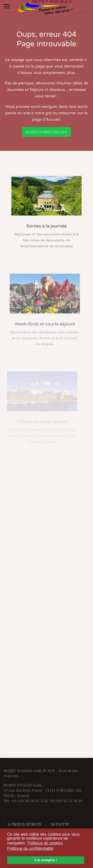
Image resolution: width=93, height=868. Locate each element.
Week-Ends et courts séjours (42, 324)
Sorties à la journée (46, 226)
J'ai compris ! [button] (46, 860)
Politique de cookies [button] (45, 843)
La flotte (60, 824)
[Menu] (7, 6)
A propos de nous (24, 824)
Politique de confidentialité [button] (30, 848)
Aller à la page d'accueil (47, 134)
